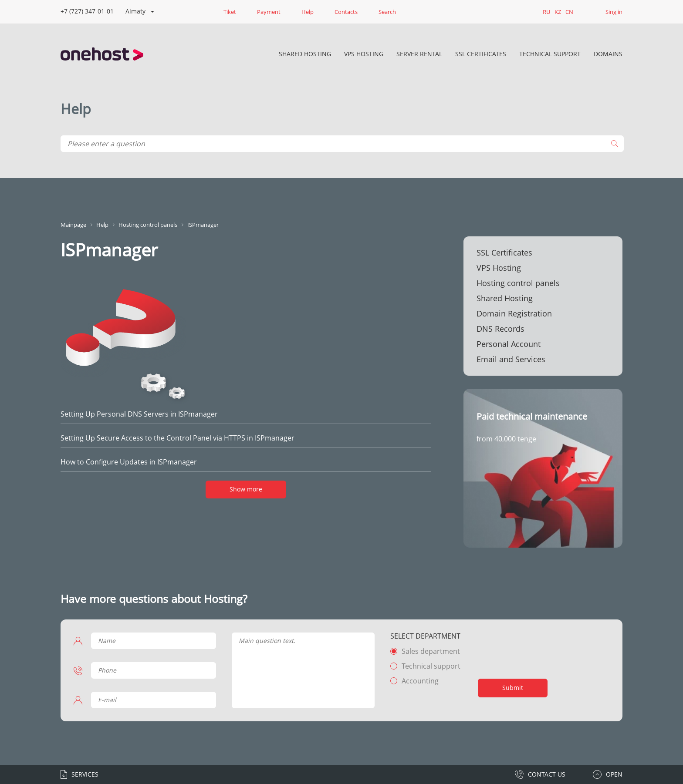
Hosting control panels (518, 283)
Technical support (431, 666)
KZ (558, 12)
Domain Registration (514, 313)
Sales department (431, 651)
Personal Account (509, 344)
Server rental (419, 54)
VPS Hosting (364, 54)
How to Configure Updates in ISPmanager (129, 462)
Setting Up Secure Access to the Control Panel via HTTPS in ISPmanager (178, 438)
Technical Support (550, 54)
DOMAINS (608, 54)
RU (546, 12)
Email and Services (511, 359)
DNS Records (500, 329)
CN (569, 12)
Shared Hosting (305, 54)
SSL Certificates (481, 54)
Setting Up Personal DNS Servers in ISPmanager (139, 414)
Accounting (420, 681)
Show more (246, 489)
